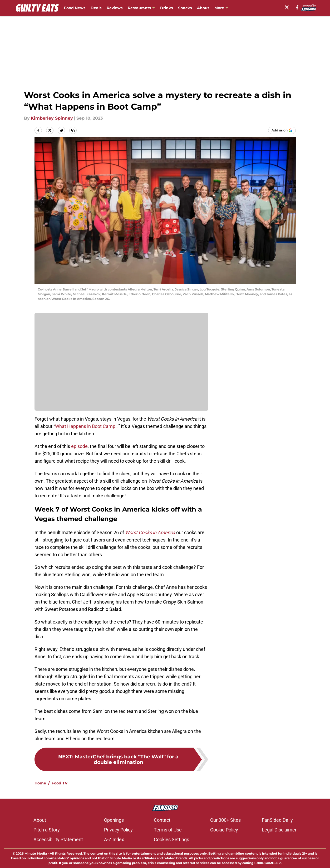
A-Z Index (114, 839)
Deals (96, 8)
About (203, 8)
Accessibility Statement (58, 839)
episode (79, 446)
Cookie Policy (224, 830)
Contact (162, 820)
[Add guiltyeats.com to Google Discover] (282, 130)
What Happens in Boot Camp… (87, 426)
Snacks (185, 8)
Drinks (166, 8)
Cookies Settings (171, 839)
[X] (287, 7)
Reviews (115, 8)
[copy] (73, 130)
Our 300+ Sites (225, 820)
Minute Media (36, 853)
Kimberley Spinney (52, 118)
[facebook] (297, 7)
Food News (75, 8)
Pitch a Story (47, 830)
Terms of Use (168, 830)
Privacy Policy (118, 830)
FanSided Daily (277, 820)
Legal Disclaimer (279, 830)
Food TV (60, 783)
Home (40, 783)
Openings (114, 820)
